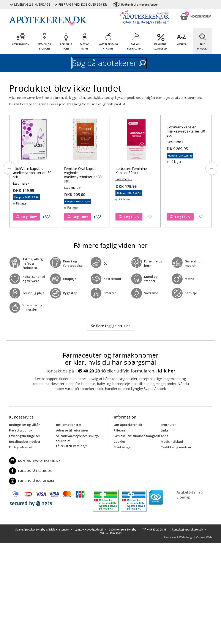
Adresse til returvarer (72, 430)
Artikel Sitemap (190, 492)
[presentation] (9, 168)
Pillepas (119, 430)
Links (165, 430)
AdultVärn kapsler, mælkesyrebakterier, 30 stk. (32, 173)
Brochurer (168, 425)
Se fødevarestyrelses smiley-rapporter (78, 438)
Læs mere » (21, 183)
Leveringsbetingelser (25, 436)
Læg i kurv (26, 217)
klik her (167, 371)
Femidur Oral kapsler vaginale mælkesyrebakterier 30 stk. (83, 175)
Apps (164, 436)
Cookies (120, 442)
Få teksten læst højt (71, 446)
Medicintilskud (172, 442)
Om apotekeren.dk (128, 425)
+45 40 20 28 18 (90, 371)
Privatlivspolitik (21, 430)
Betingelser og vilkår (24, 425)
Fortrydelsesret (21, 447)
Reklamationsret (69, 425)
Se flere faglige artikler (110, 326)
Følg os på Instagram (32, 481)
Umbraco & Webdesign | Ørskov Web (188, 537)
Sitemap (183, 497)
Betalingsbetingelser (25, 442)
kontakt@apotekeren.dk (35, 461)
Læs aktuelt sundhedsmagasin (137, 436)
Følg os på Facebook (30, 471)
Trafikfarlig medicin (176, 447)
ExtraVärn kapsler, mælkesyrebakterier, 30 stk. (186, 131)
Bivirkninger (123, 447)
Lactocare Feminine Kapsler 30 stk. (131, 171)
